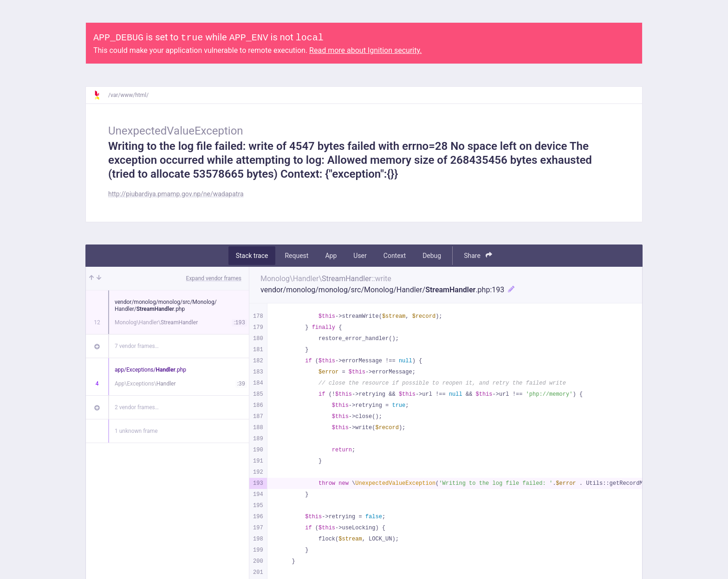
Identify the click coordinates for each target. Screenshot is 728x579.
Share (478, 255)
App (331, 256)
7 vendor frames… (137, 346)
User (360, 256)
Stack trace (252, 256)
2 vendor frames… (137, 407)
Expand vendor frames (214, 278)
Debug (432, 256)
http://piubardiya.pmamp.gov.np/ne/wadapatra (176, 194)
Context (395, 256)
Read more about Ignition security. (365, 50)
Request (296, 256)
